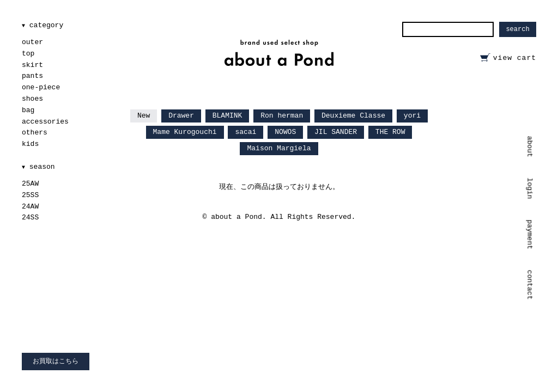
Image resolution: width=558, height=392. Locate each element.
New (144, 116)
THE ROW (390, 132)
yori (412, 116)
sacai (245, 132)
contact (530, 285)
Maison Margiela (279, 148)
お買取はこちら (56, 362)
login (530, 188)
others (35, 133)
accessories (45, 122)
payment (530, 234)
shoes (32, 99)
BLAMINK (228, 116)
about (530, 147)
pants (32, 76)
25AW (30, 184)
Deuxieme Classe (353, 116)
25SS (30, 195)
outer (32, 42)
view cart (515, 58)
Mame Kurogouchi (185, 132)
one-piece (41, 87)
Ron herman (282, 116)
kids (30, 144)
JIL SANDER (336, 132)
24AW (30, 207)
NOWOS (285, 132)
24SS (30, 218)
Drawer (181, 116)
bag (28, 110)
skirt (32, 65)
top (28, 54)
